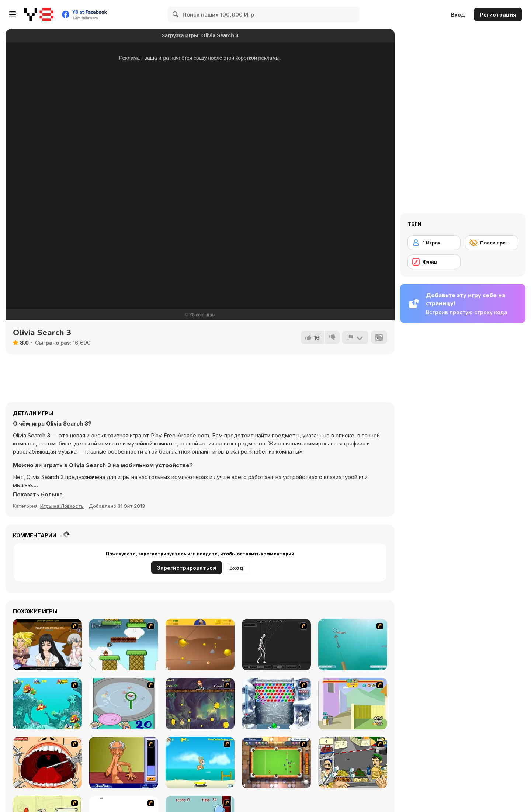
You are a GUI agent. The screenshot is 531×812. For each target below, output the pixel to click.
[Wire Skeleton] (276, 645)
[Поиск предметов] (492, 243)
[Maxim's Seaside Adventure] (200, 763)
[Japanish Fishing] (124, 704)
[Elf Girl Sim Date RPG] (47, 645)
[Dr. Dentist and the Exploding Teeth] (47, 763)
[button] (38, 495)
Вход (458, 15)
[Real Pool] (276, 763)
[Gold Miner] (200, 645)
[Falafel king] (353, 763)
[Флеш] (434, 262)
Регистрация (498, 15)
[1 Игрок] (434, 243)
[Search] (176, 14)
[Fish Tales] (47, 704)
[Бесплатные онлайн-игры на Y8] (39, 14)
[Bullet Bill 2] (124, 645)
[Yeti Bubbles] (276, 704)
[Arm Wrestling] (124, 763)
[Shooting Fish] (353, 645)
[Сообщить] (355, 337)
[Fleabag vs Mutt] (353, 704)
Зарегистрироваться (187, 568)
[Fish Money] (200, 704)
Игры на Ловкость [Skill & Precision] (62, 506)
